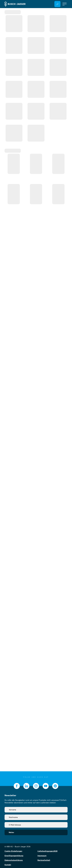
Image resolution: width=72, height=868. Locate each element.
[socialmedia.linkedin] (26, 786)
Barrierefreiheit (44, 860)
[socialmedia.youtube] (46, 786)
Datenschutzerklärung (14, 860)
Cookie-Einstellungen (13, 851)
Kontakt (8, 865)
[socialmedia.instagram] (36, 786)
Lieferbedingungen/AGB (47, 851)
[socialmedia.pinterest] (55, 786)
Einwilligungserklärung (14, 856)
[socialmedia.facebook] (17, 786)
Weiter (11, 832)
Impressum (42, 856)
